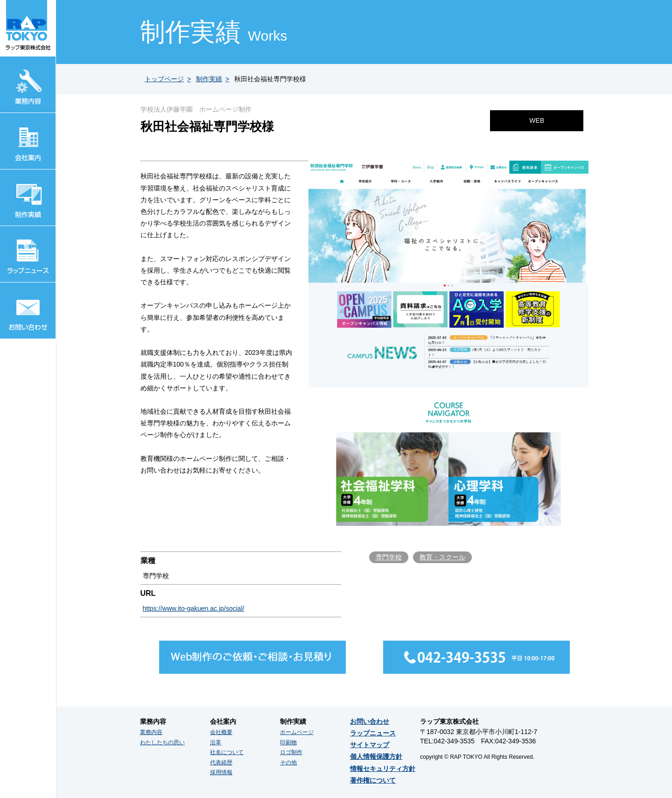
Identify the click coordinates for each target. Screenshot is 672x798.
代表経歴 (221, 763)
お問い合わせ (370, 721)
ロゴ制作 (291, 752)
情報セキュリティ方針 (383, 769)
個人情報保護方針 (376, 756)
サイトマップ (370, 745)
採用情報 (221, 772)
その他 (288, 763)
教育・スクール (442, 557)
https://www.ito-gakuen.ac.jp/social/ (194, 608)
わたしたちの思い (162, 742)
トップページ (164, 79)
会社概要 (221, 732)
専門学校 (389, 557)
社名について (227, 752)
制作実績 (209, 79)
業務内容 (151, 732)
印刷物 (288, 742)
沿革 (216, 742)
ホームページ (297, 732)
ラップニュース (373, 733)
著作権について (373, 780)
